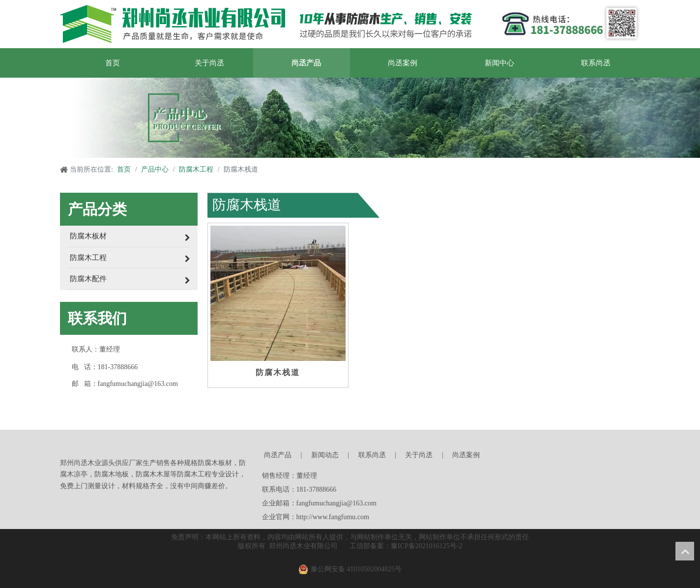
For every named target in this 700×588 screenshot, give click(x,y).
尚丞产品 (278, 455)
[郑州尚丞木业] (266, 24)
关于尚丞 (419, 455)
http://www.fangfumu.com (333, 517)
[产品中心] (350, 118)
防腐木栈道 (278, 372)
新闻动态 (325, 455)
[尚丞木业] (520, 456)
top (685, 551)
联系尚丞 (372, 455)
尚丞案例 (466, 455)
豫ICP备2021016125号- (425, 546)
